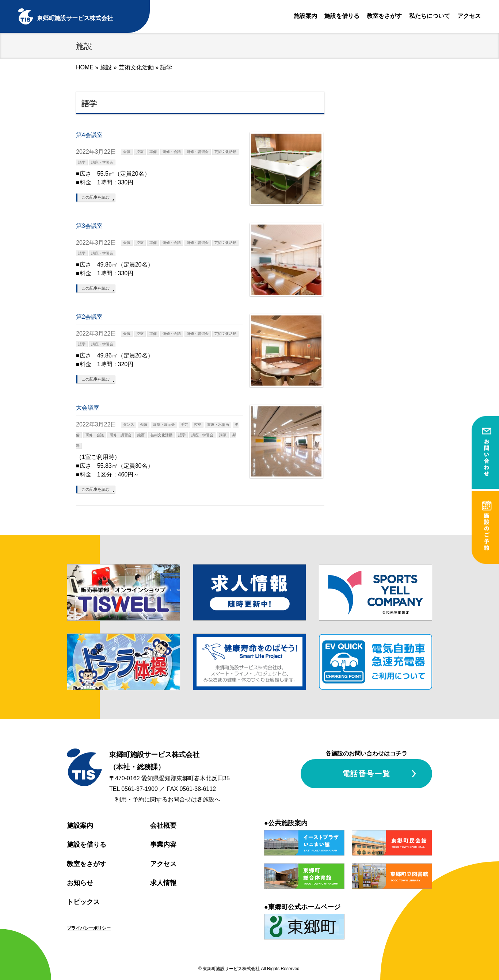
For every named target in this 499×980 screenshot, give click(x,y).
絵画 (141, 435)
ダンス (129, 424)
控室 (140, 152)
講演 (223, 435)
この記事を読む (96, 197)
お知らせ (80, 883)
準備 (153, 152)
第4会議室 (89, 135)
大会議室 (88, 408)
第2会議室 (89, 317)
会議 (127, 152)
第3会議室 (89, 226)
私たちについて (430, 16)
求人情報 (163, 883)
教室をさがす (384, 16)
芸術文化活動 (136, 67)
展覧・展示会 (164, 424)
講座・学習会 (102, 162)
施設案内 (305, 16)
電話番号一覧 (366, 774)
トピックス (83, 902)
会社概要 (163, 826)
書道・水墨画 (218, 424)
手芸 (184, 424)
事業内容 (163, 845)
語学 (82, 162)
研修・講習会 (198, 152)
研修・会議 (172, 152)
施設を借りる (342, 16)
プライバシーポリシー (89, 928)
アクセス (469, 16)
